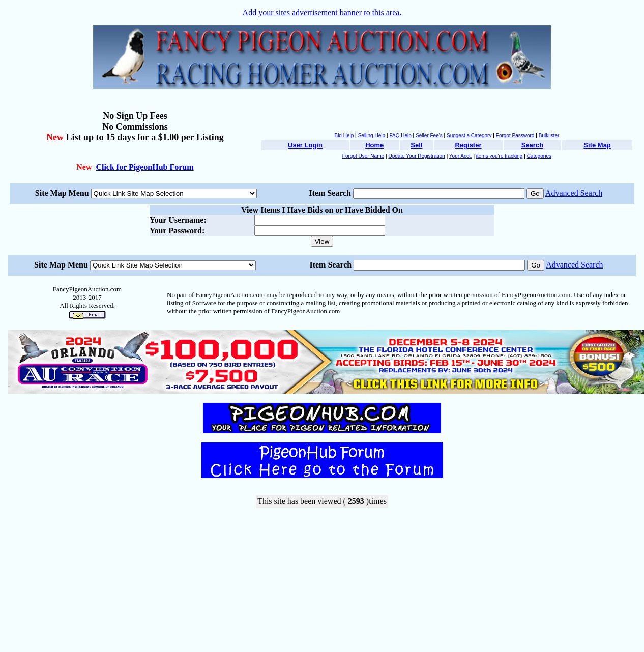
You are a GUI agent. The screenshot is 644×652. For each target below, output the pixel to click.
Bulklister (549, 136)
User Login (305, 145)
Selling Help (372, 136)
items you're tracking (499, 156)
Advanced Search (574, 193)
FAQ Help (400, 136)
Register (468, 145)
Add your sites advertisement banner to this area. (322, 12)
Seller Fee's (429, 136)
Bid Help (344, 136)
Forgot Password (515, 136)
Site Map (597, 145)
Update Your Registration (416, 156)
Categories (539, 156)
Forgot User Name (363, 156)
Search (532, 145)
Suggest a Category (469, 136)
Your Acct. (461, 156)
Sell (416, 145)
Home (374, 145)
